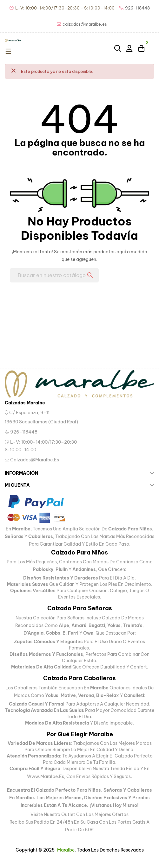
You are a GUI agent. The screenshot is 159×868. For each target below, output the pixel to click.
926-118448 (21, 432)
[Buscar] (54, 275)
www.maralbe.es (46, 776)
